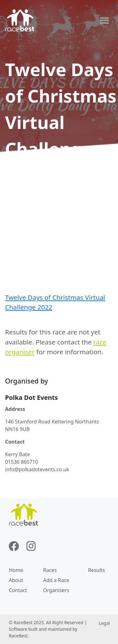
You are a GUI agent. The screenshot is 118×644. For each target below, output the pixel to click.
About (16, 580)
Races (50, 570)
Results (97, 570)
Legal (104, 623)
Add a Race (56, 580)
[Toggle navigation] (104, 20)
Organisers (56, 590)
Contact (18, 590)
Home (16, 570)
